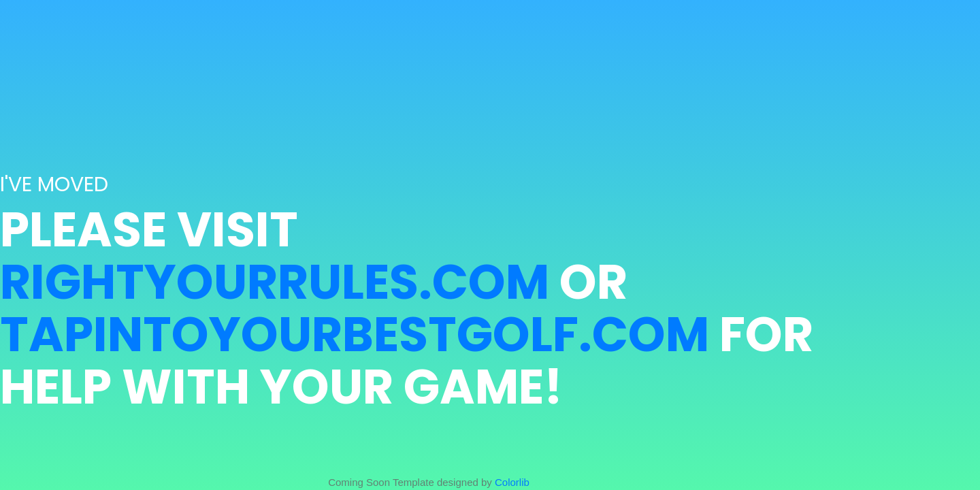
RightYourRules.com (275, 282)
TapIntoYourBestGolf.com (355, 334)
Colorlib (512, 482)
